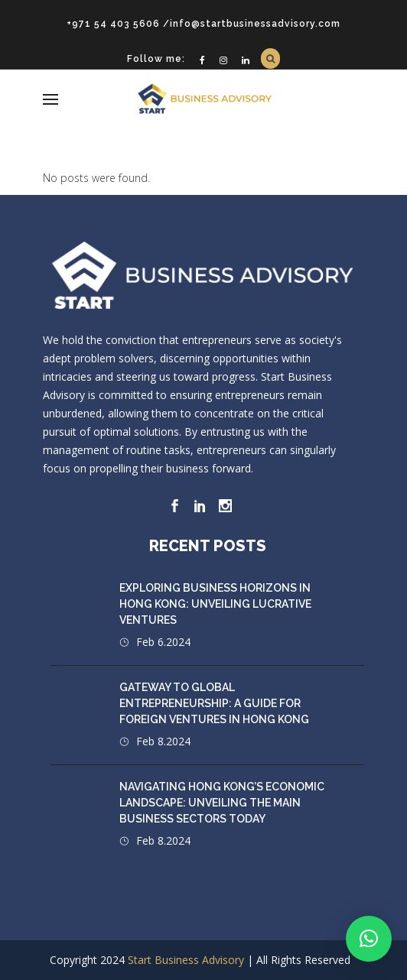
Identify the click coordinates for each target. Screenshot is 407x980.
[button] (369, 939)
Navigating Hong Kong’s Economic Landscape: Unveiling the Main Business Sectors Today (222, 803)
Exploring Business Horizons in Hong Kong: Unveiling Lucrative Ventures (215, 604)
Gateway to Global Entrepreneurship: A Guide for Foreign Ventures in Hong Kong (214, 703)
